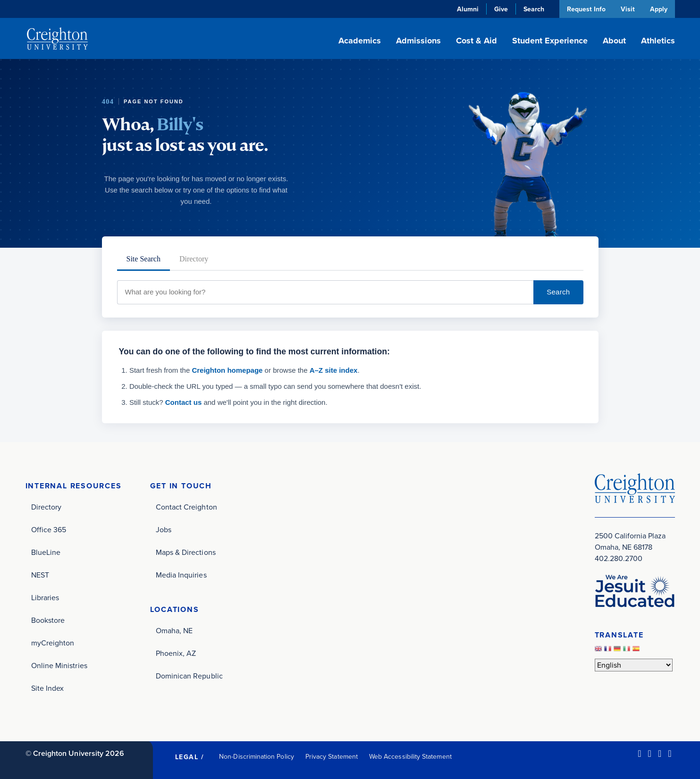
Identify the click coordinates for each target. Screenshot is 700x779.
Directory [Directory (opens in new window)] (46, 507)
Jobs (164, 530)
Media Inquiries (181, 575)
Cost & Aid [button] (477, 41)
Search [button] (533, 9)
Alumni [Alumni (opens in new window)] (467, 9)
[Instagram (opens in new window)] (660, 754)
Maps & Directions (186, 552)
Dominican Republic (189, 676)
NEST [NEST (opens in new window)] (40, 575)
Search (558, 292)
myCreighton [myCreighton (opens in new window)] (53, 643)
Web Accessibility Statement (410, 757)
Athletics (658, 41)
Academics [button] (360, 41)
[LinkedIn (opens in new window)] (639, 754)
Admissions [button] (418, 41)
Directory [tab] (194, 259)
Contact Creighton (186, 507)
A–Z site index (334, 370)
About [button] (614, 41)
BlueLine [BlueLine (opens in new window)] (46, 552)
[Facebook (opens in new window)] (650, 754)
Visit (627, 9)
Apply (659, 9)
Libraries (45, 598)
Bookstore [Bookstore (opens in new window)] (48, 620)
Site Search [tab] (143, 259)
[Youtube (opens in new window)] (670, 754)
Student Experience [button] (550, 41)
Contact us (184, 402)
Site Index (48, 688)
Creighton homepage (227, 370)
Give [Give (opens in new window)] (500, 9)
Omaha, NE (174, 631)
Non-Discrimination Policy (257, 757)
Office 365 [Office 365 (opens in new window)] (49, 530)
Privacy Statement (332, 757)
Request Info (585, 9)
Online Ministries (59, 666)
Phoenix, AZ (176, 653)
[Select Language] (634, 665)
